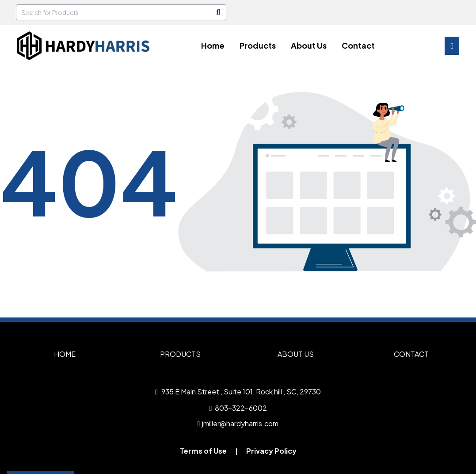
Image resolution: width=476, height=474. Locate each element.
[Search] (218, 12)
